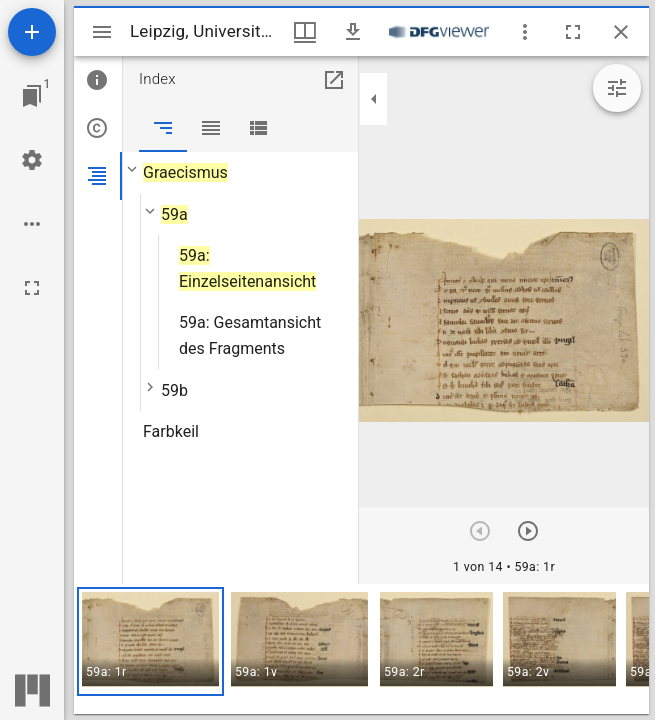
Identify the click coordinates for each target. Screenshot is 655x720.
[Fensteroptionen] (525, 32)
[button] (150, 641)
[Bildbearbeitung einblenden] (617, 88)
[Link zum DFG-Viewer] (439, 32)
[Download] (353, 32)
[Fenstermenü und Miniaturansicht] (305, 32)
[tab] (98, 80)
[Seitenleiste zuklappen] (374, 99)
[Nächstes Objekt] (528, 531)
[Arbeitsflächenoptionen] (32, 224)
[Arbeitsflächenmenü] (32, 160)
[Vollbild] (32, 288)
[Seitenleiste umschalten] (102, 32)
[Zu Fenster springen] (32, 96)
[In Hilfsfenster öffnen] (334, 80)
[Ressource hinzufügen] (32, 32)
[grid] (361, 649)
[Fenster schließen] (621, 32)
